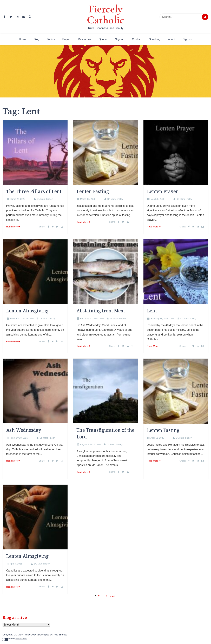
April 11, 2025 (157, 438)
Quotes (103, 39)
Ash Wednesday (24, 430)
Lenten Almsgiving (27, 311)
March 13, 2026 (88, 199)
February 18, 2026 (159, 318)
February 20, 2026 (89, 318)
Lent (152, 311)
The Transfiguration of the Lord (105, 433)
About (172, 39)
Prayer (66, 39)
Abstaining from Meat (101, 311)
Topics (51, 39)
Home (23, 39)
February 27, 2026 (19, 318)
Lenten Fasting (93, 191)
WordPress (21, 639)
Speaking (155, 39)
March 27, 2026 (17, 199)
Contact (137, 39)
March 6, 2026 (157, 199)
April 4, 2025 (16, 564)
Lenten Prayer (162, 191)
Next (112, 596)
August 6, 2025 (88, 444)
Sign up (120, 39)
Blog (37, 39)
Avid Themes (60, 635)
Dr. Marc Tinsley (45, 199)
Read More (12, 227)
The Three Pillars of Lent (34, 191)
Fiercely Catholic (105, 14)
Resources (84, 39)
